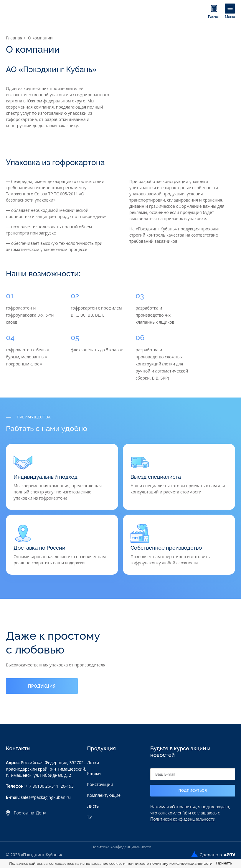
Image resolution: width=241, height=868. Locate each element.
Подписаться (193, 791)
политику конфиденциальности (181, 863)
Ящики (94, 773)
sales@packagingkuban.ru (46, 797)
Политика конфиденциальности (121, 847)
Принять (224, 863)
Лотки (93, 763)
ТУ (89, 817)
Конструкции (100, 784)
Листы (93, 806)
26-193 (67, 786)
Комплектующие (104, 795)
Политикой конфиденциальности (183, 819)
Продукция (42, 686)
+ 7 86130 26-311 (42, 786)
